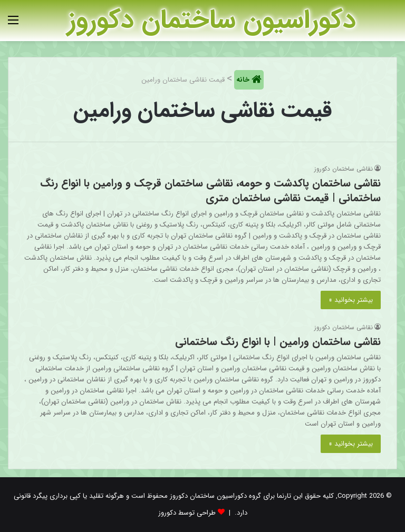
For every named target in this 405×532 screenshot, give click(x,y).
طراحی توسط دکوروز (187, 513)
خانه (244, 80)
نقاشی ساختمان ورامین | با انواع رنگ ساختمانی (278, 342)
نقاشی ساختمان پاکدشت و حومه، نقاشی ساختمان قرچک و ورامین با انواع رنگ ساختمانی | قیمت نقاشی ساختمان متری (210, 190)
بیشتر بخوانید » (351, 300)
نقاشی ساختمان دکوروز (344, 169)
